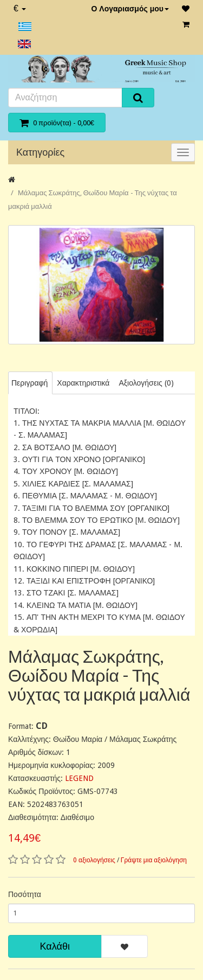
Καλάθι (55, 946)
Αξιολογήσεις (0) (146, 383)
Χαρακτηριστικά (83, 383)
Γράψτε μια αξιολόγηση (154, 860)
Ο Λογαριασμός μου (130, 9)
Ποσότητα (25, 894)
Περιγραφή (30, 383)
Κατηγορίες (40, 152)
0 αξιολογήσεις (94, 860)
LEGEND (79, 778)
